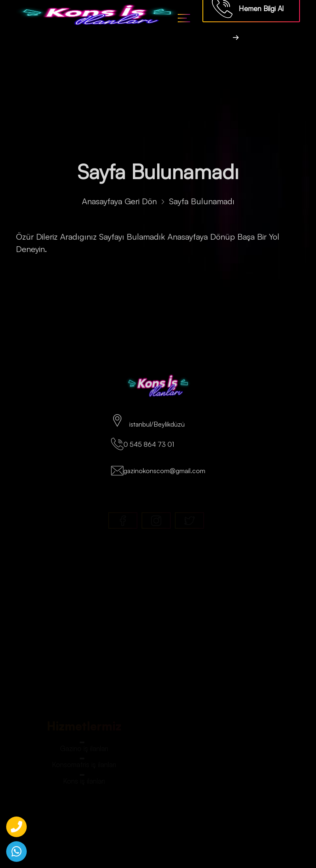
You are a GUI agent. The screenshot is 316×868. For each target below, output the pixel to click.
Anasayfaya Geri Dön (119, 204)
